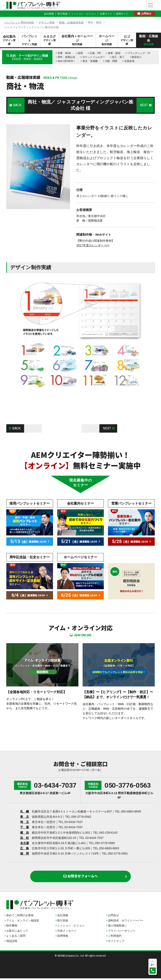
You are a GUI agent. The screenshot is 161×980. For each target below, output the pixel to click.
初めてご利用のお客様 (20, 917)
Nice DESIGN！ (67, 61)
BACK (18, 105)
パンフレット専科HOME (19, 22)
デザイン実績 (47, 22)
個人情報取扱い (118, 927)
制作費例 (12, 927)
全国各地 (129, 61)
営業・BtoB (64, 53)
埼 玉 (25, 822)
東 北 (25, 817)
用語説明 (12, 943)
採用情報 (63, 938)
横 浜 (25, 833)
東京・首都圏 (90, 61)
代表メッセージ (67, 933)
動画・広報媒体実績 (71, 22)
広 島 (25, 848)
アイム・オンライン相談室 (23, 922)
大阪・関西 (111, 61)
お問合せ (146, 14)
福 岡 (25, 854)
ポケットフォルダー (94, 57)
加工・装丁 (118, 57)
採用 (80, 53)
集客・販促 (114, 53)
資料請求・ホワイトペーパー (126, 922)
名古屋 (25, 843)
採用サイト (122, 14)
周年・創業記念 (66, 57)
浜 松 (25, 838)
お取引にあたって (17, 933)
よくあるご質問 (16, 938)
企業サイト (106, 14)
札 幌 (25, 811)
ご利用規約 (115, 938)
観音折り (137, 57)
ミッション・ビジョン (84, 14)
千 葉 (25, 827)
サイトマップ (116, 943)
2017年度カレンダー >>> (93, 245)
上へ (153, 964)
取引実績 (62, 14)
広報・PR (95, 53)
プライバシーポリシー (122, 933)
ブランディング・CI (139, 53)
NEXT (143, 105)
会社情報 (49, 14)
